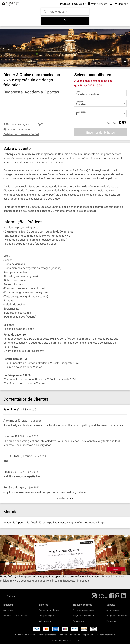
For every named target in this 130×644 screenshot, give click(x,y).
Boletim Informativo (106, 635)
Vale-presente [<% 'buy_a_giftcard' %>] (97, 4)
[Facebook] (94, 596)
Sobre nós (8, 610)
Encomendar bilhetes (101, 132)
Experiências (79, 621)
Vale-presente (45, 621)
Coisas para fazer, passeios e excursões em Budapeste (67, 577)
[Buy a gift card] (65, 555)
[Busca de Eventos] (65, 21)
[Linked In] (123, 597)
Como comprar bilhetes (50, 610)
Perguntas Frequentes (117, 616)
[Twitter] (118, 597)
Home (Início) (8, 577)
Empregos (111, 621)
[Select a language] (46, 596)
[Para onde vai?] (66, 11)
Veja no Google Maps (92, 523)
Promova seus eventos (83, 610)
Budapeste (59, 523)
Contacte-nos (113, 610)
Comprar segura (46, 616)
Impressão (30, 635)
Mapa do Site (88, 635)
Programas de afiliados (84, 616)
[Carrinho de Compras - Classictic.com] (121, 4)
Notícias (19, 635)
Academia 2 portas (15, 523)
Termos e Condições (47, 635)
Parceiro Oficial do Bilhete (15, 616)
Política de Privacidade (69, 635)
